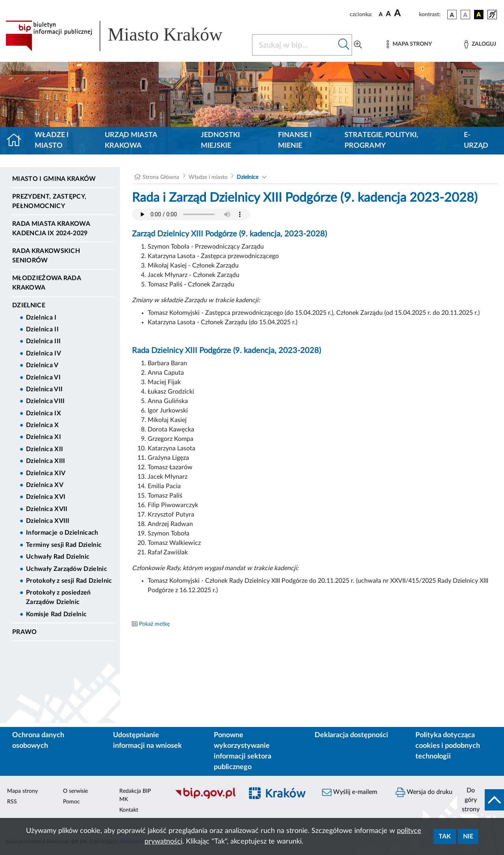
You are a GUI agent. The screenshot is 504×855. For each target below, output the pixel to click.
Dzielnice (29, 305)
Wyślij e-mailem (350, 792)
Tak (445, 836)
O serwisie (75, 791)
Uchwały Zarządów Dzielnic (67, 569)
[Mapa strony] (409, 44)
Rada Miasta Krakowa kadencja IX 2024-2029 (51, 229)
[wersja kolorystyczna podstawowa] (452, 15)
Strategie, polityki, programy (381, 140)
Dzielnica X (43, 425)
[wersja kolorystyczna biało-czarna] (465, 15)
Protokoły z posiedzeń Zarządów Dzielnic (58, 597)
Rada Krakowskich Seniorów (46, 256)
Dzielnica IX (44, 413)
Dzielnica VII (44, 389)
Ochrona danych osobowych (38, 741)
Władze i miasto (52, 140)
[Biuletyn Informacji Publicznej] (205, 797)
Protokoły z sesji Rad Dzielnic (69, 581)
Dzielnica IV (44, 353)
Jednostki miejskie (220, 140)
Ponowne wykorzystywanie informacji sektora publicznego (243, 751)
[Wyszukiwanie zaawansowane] (358, 45)
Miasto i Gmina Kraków (54, 179)
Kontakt (129, 810)
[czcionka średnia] (388, 14)
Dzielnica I (41, 318)
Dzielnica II (42, 329)
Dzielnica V (42, 365)
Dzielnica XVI (46, 497)
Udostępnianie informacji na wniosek (147, 741)
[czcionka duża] (405, 13)
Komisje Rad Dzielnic (56, 614)
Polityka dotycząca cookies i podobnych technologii (448, 746)
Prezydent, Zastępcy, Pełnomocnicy (49, 201)
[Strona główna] (17, 141)
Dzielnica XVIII (48, 521)
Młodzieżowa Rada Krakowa (46, 283)
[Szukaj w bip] (344, 45)
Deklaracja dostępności (351, 735)
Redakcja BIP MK (135, 795)
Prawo (25, 632)
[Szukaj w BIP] (294, 45)
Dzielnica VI (43, 377)
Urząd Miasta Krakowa (131, 140)
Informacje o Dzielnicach (62, 533)
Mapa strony (22, 791)
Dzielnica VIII (45, 401)
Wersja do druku (424, 792)
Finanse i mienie (295, 140)
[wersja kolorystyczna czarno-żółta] (479, 15)
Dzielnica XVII (47, 509)
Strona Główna (161, 177)
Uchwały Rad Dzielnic (58, 557)
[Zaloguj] (480, 44)
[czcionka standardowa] (381, 14)
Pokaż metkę (154, 624)
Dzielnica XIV (46, 473)
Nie (468, 836)
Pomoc (71, 802)
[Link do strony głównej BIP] (124, 36)
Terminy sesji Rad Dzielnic (64, 545)
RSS (12, 802)
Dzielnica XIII (45, 461)
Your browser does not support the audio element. (191, 214)
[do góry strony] (481, 800)
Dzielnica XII (44, 449)
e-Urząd (476, 140)
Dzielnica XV (45, 485)
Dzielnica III (43, 341)
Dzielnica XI (44, 437)
